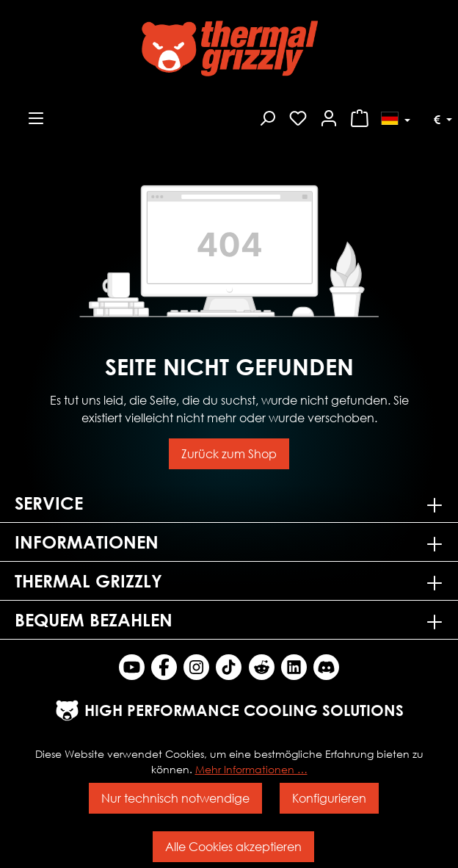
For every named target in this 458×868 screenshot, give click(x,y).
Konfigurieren (329, 798)
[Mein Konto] (329, 116)
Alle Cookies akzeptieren (233, 846)
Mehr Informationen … (251, 769)
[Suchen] (267, 116)
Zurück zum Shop (229, 453)
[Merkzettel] (298, 116)
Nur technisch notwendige (175, 798)
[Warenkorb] (360, 116)
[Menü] (36, 116)
